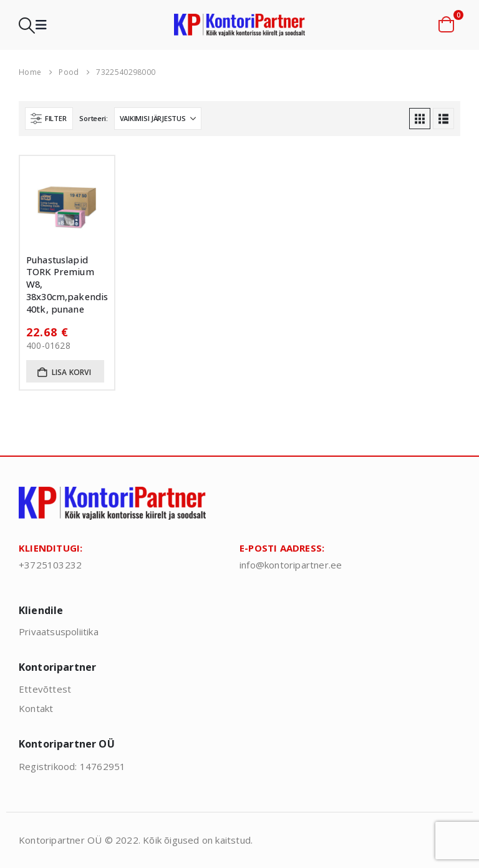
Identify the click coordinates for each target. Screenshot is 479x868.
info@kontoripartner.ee (291, 565)
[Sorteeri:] (158, 119)
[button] (27, 25)
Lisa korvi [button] (71, 372)
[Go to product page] (67, 203)
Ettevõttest (45, 689)
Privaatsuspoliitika (59, 631)
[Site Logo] (239, 25)
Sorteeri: (94, 118)
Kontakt (36, 708)
